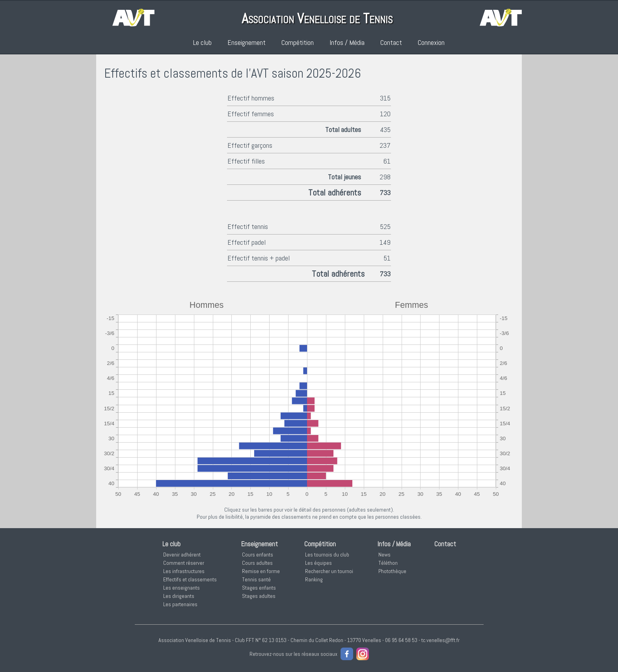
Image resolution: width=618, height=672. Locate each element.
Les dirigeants (179, 596)
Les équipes (318, 563)
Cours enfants (258, 555)
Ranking (314, 579)
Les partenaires (180, 604)
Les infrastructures (184, 571)
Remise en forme (261, 571)
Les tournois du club (327, 555)
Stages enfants (259, 588)
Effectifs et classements (190, 579)
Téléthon (388, 563)
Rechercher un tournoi (329, 571)
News (384, 555)
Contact (391, 42)
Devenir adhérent (182, 555)
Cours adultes (257, 563)
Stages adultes (259, 596)
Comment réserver (184, 563)
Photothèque (392, 571)
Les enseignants (181, 588)
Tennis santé (256, 579)
